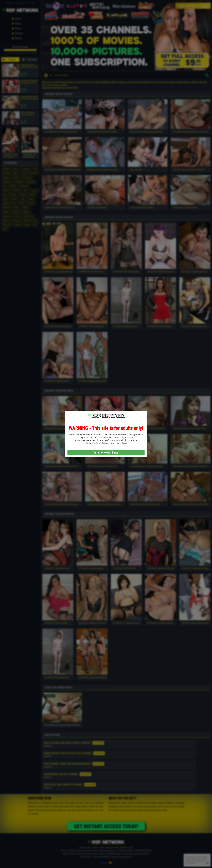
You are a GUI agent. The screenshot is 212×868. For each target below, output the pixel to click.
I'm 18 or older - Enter (106, 453)
